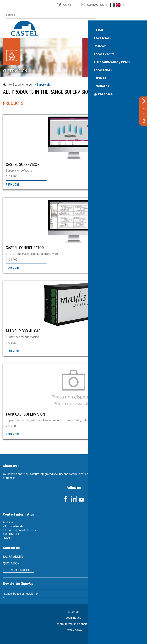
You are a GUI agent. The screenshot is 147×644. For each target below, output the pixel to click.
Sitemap (73, 612)
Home (7, 85)
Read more (13, 185)
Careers (69, 5)
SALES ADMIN (13, 557)
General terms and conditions (73, 624)
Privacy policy (73, 630)
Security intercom (24, 85)
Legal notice (73, 618)
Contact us (96, 5)
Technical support (18, 570)
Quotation (11, 563)
